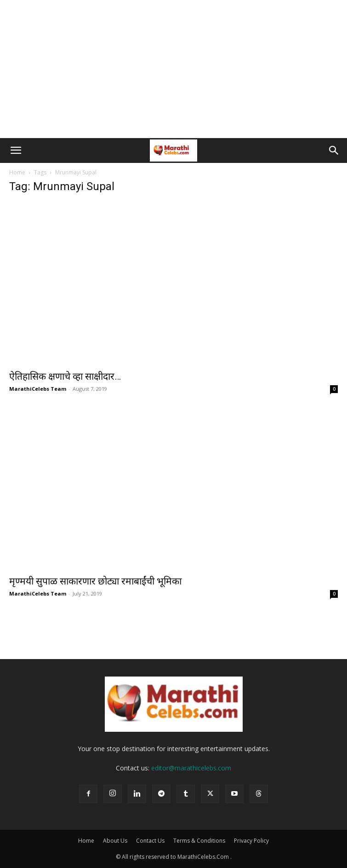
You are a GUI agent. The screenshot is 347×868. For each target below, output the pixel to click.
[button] (16, 150)
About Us (115, 841)
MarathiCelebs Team (38, 389)
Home (17, 172)
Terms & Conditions (199, 841)
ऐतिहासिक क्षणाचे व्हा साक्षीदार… (65, 376)
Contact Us (150, 841)
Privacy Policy (251, 841)
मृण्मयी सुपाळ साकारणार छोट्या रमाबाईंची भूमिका (95, 581)
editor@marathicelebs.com (191, 768)
